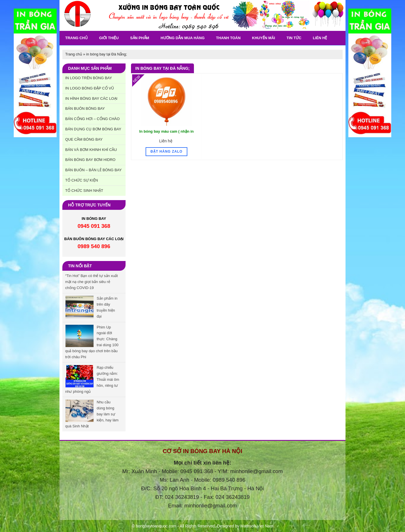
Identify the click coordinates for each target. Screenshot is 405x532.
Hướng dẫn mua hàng (182, 38)
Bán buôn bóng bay (85, 108)
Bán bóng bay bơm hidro (90, 160)
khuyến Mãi (264, 38)
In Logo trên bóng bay (89, 78)
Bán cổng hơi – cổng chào (92, 119)
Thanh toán (228, 38)
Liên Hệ (320, 38)
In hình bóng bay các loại (91, 98)
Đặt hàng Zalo (166, 152)
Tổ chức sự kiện (82, 180)
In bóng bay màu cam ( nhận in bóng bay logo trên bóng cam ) (166, 134)
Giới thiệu (109, 38)
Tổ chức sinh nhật (84, 191)
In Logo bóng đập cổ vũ (90, 88)
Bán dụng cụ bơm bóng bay (93, 129)
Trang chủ (77, 38)
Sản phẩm (140, 38)
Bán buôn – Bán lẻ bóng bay (93, 170)
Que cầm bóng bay (84, 139)
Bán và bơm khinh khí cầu (91, 150)
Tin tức (294, 38)
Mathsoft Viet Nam (257, 526)
